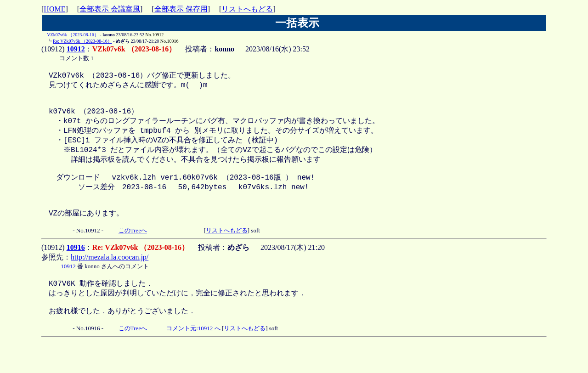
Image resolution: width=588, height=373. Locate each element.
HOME (54, 9)
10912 (76, 49)
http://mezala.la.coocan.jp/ (110, 278)
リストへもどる (247, 9)
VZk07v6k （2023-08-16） (73, 35)
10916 (76, 268)
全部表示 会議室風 (110, 9)
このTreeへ (133, 251)
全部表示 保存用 (181, 9)
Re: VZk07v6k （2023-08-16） (82, 41)
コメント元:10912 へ (193, 356)
